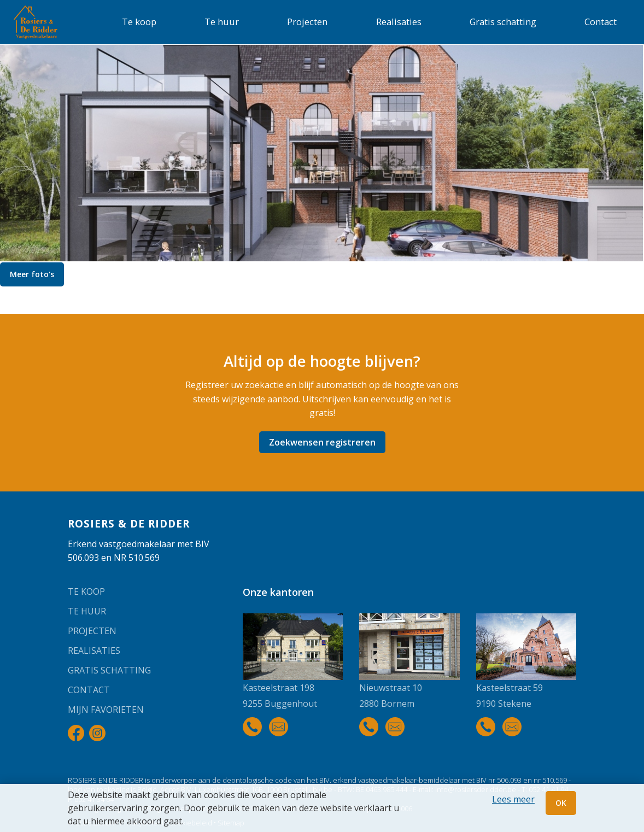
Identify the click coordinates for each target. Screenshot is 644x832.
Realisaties (399, 22)
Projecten (307, 22)
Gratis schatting (503, 22)
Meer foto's (32, 274)
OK (561, 803)
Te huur (222, 22)
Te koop (139, 22)
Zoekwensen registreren (322, 442)
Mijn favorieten (106, 710)
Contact (601, 22)
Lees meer (513, 799)
